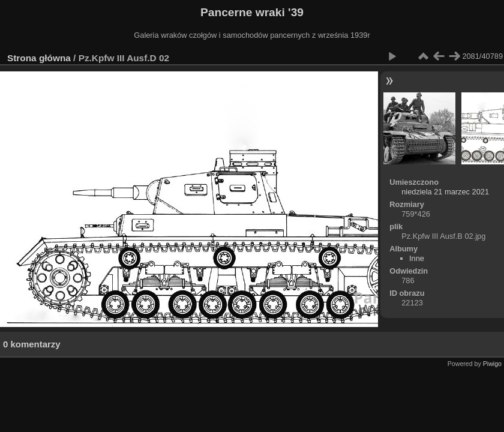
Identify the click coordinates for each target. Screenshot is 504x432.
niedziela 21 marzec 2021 (445, 192)
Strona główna (39, 58)
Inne (417, 258)
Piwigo (492, 364)
